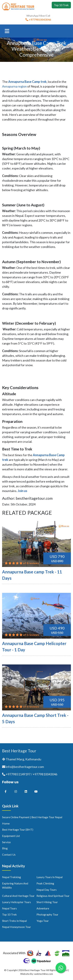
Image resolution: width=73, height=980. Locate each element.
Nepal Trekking (12, 877)
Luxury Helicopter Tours (17, 902)
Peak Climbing (45, 883)
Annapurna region (14, 86)
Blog (5, 848)
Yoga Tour (43, 921)
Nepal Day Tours (47, 890)
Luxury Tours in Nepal (50, 877)
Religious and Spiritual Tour (53, 896)
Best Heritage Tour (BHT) (18, 829)
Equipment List (11, 836)
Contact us (9, 854)
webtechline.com (44, 974)
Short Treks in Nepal (14, 921)
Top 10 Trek (61, 5)
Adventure (43, 908)
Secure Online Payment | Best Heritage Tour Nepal (32, 817)
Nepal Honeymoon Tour (17, 927)
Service (6, 842)
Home (6, 823)
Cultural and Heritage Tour (18, 896)
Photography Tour (47, 914)
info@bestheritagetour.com (25, 767)
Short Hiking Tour (47, 902)
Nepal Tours (9, 908)
